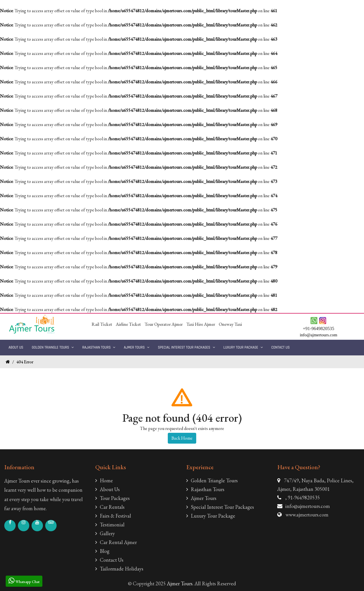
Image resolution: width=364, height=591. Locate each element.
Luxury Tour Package (243, 347)
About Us (16, 347)
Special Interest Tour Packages (186, 347)
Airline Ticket (128, 324)
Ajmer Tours (136, 347)
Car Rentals (110, 507)
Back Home (182, 438)
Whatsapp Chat (24, 581)
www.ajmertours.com (307, 515)
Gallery (105, 533)
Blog (102, 551)
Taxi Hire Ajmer (201, 324)
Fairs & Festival (113, 516)
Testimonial (110, 525)
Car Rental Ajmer (116, 542)
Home (104, 480)
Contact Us (281, 347)
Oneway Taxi (230, 324)
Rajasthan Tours (99, 347)
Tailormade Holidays (119, 569)
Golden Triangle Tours (53, 347)
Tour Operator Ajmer (164, 324)
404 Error (25, 362)
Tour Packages (112, 498)
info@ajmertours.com (308, 506)
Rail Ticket (102, 324)
